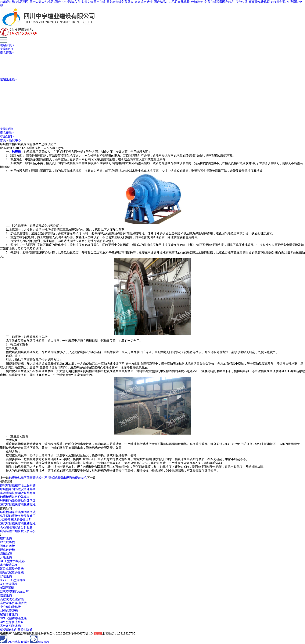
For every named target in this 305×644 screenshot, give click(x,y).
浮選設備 (6, 576)
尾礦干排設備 (9, 614)
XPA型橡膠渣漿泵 (12, 622)
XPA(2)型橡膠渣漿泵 (13, 618)
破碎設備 (6, 538)
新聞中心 (15, 140)
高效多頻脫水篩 (10, 626)
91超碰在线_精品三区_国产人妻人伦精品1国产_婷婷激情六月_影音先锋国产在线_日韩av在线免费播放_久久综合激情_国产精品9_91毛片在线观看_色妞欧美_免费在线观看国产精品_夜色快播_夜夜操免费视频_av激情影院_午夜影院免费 (151, 4)
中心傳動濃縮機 (10, 607)
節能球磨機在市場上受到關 (18, 485)
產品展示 (7, 53)
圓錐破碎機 (7, 546)
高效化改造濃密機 (12, 599)
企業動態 (7, 129)
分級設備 (6, 557)
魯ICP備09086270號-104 (78, 634)
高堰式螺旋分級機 (12, 573)
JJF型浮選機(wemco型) (15, 592)
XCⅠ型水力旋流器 (12, 561)
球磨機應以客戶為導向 (15, 497)
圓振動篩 (6, 554)
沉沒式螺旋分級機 (12, 569)
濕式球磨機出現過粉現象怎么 (68, 478)
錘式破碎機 (7, 550)
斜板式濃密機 (9, 611)
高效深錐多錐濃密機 (13, 603)
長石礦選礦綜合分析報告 (16, 527)
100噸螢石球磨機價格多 (16, 520)
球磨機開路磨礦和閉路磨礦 (18, 512)
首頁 (3, 140)
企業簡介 (7, 49)
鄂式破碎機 (7, 542)
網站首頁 (7, 45)
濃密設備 (6, 595)
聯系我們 (7, 136)
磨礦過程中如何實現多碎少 (18, 531)
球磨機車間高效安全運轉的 (18, 489)
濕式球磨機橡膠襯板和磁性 (18, 504)
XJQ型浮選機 (9, 584)
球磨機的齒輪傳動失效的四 (18, 501)
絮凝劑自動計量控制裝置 (16, 630)
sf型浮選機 (7, 588)
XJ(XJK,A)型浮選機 (13, 580)
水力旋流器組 (9, 565)
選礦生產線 (8, 79)
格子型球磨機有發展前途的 (18, 516)
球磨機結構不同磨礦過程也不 (28, 478)
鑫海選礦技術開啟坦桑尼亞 (18, 493)
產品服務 (7, 133)
